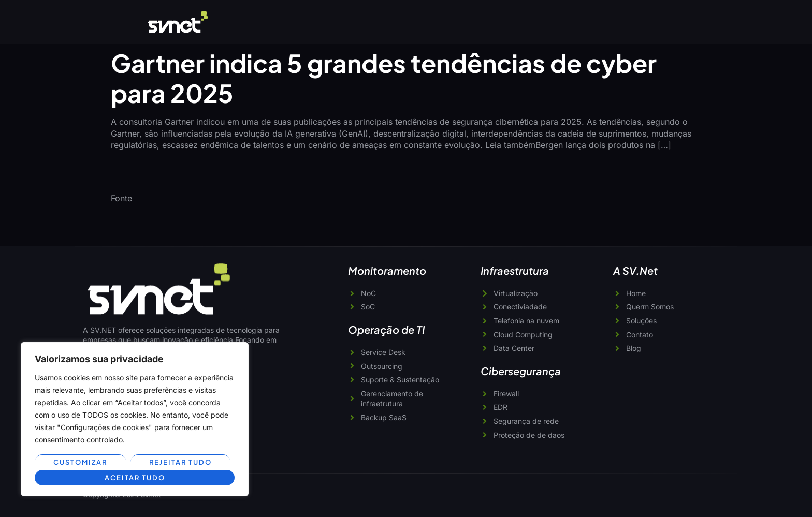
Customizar (81, 462)
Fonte (121, 198)
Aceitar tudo (135, 478)
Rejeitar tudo (180, 462)
